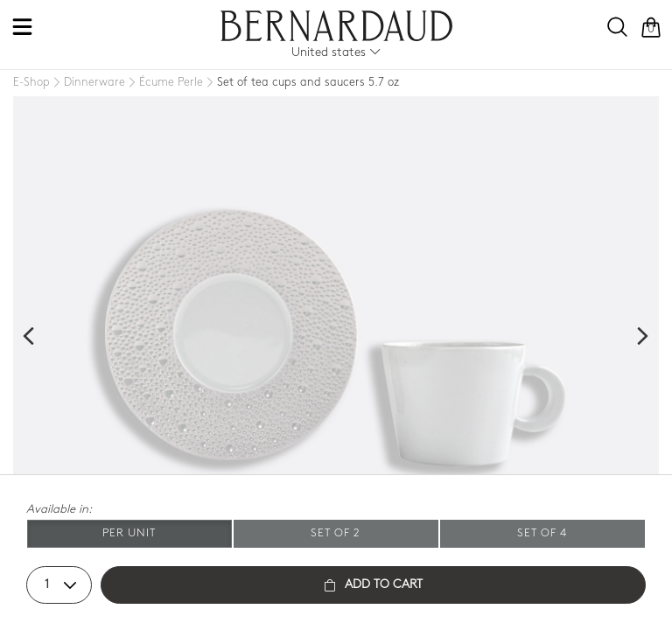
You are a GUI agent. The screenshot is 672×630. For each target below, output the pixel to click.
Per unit (129, 533)
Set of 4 (542, 533)
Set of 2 (336, 533)
